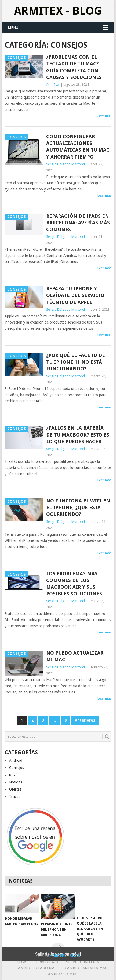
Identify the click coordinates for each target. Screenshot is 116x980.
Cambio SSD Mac (61, 974)
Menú (13, 28)
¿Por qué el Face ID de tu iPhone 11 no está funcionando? (76, 362)
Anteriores (85, 720)
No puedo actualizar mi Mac (75, 656)
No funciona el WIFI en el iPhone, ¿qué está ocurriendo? (78, 507)
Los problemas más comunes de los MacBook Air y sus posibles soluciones (74, 584)
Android (16, 760)
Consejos (17, 768)
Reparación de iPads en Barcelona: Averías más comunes (78, 223)
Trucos (15, 797)
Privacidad (47, 962)
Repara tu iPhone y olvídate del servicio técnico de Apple (75, 295)
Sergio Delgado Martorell (66, 164)
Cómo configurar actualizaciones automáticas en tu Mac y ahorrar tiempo (78, 147)
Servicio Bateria (83, 962)
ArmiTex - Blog (58, 11)
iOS (12, 775)
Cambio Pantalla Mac (86, 968)
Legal (23, 962)
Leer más (104, 116)
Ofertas (15, 789)
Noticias (16, 782)
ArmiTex (53, 85)
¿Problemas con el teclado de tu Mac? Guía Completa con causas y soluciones (74, 67)
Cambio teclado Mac (36, 968)
